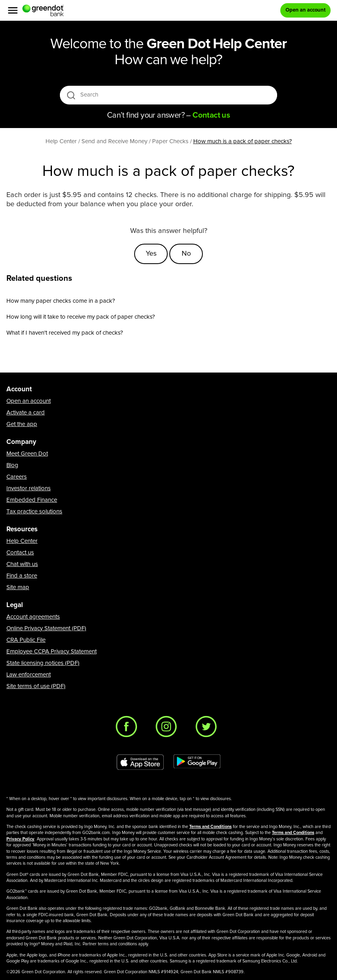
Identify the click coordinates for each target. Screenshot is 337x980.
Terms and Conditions (210, 827)
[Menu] (13, 10)
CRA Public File (26, 640)
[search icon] (71, 95)
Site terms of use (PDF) (36, 686)
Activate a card (26, 413)
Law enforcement (29, 675)
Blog (12, 465)
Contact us (20, 553)
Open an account (29, 401)
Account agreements (33, 617)
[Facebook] (129, 729)
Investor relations (29, 488)
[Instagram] (168, 729)
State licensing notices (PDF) (43, 663)
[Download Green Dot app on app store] (140, 762)
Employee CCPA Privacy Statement (52, 652)
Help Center (22, 541)
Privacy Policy (20, 839)
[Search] (169, 95)
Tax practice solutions (34, 512)
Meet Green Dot (27, 454)
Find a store (22, 576)
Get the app (22, 424)
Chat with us (22, 564)
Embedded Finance (32, 500)
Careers (17, 477)
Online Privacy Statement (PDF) (46, 628)
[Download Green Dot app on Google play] (197, 762)
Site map (18, 587)
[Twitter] (208, 729)
